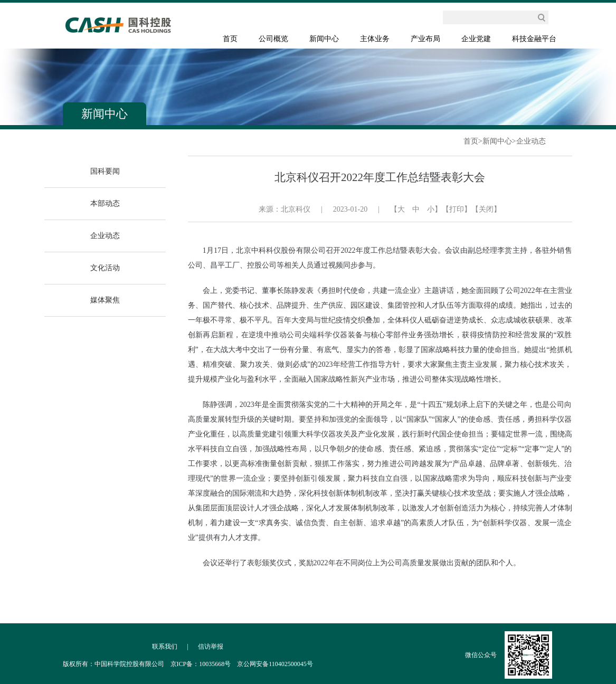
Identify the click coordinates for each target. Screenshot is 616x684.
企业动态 (531, 141)
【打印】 (457, 209)
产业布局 (425, 39)
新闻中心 (324, 39)
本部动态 (105, 203)
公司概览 (273, 39)
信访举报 (211, 647)
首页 (230, 39)
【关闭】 (486, 209)
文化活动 (105, 268)
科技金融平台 (534, 39)
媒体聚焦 (105, 300)
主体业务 (375, 39)
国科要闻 (105, 171)
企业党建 (476, 39)
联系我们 (165, 647)
